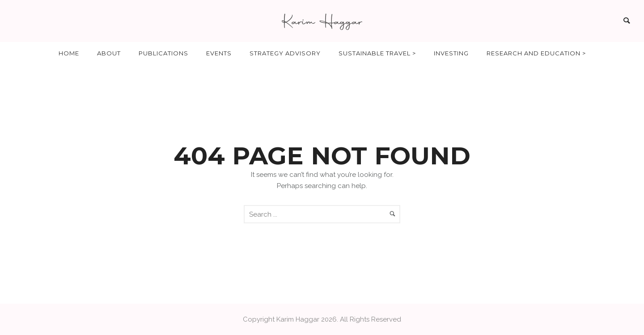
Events (219, 53)
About (109, 53)
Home (69, 53)
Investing (451, 53)
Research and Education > (536, 53)
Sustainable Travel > (377, 53)
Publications (163, 53)
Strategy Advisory (285, 53)
